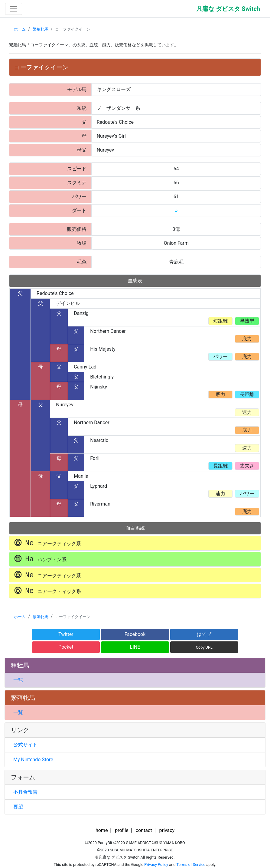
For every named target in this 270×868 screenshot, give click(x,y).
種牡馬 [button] (20, 665)
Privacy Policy (156, 865)
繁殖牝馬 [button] (23, 698)
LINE (135, 647)
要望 (18, 807)
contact (144, 830)
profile (122, 830)
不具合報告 (25, 792)
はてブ (204, 634)
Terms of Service (191, 865)
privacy (167, 830)
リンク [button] (20, 730)
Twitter (66, 634)
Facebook (135, 634)
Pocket (66, 647)
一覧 (18, 680)
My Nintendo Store (33, 760)
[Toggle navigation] (14, 9)
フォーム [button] (23, 777)
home (102, 830)
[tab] (135, 665)
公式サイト (25, 745)
